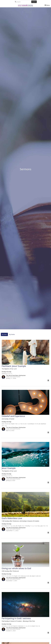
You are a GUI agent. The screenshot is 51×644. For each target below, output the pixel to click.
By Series (12, 334)
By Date (4, 334)
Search (34, 2)
